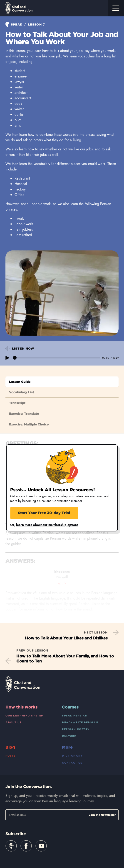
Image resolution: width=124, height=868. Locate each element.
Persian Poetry (76, 729)
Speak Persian (75, 716)
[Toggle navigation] (116, 8)
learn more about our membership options (47, 525)
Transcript (17, 403)
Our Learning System (25, 716)
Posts (11, 756)
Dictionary (72, 756)
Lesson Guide (20, 382)
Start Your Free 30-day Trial (44, 513)
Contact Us (72, 763)
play (7, 358)
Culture (69, 736)
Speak (15, 24)
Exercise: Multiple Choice (29, 424)
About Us (14, 722)
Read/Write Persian (80, 722)
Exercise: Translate (24, 414)
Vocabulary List (22, 392)
